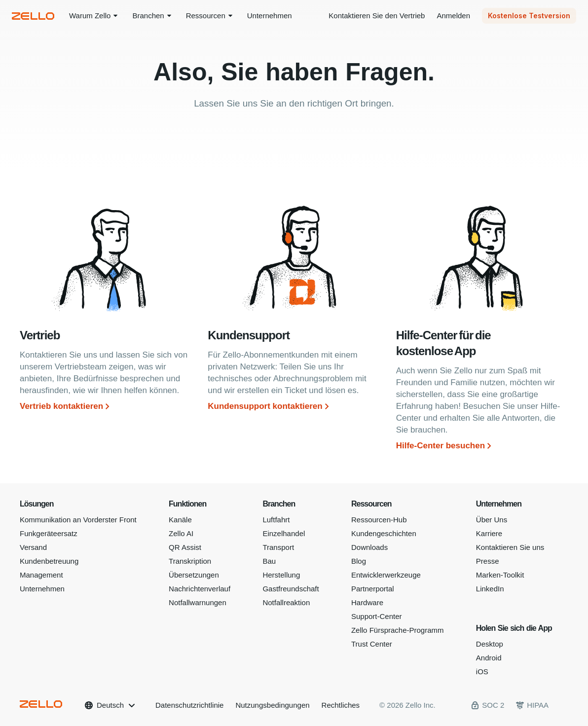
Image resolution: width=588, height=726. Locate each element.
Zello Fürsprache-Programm (398, 630)
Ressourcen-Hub (379, 520)
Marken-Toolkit (500, 575)
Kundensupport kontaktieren (265, 406)
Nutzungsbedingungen (272, 705)
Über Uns (492, 520)
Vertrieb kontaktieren (61, 406)
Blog (359, 561)
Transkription (190, 561)
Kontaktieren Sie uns (510, 547)
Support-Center (377, 616)
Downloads (369, 547)
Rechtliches (341, 705)
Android (489, 658)
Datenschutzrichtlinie (189, 705)
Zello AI (181, 533)
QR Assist (185, 547)
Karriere (489, 533)
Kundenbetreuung (49, 561)
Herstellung (281, 575)
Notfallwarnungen (198, 602)
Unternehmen (42, 589)
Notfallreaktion (286, 602)
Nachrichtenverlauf (200, 589)
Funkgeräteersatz (49, 533)
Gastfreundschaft (291, 589)
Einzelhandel (284, 533)
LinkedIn (490, 589)
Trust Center (372, 644)
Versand (33, 547)
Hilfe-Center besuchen (441, 446)
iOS (482, 672)
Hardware (367, 602)
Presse (488, 561)
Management (41, 575)
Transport (278, 547)
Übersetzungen (194, 575)
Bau (269, 561)
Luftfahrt (276, 520)
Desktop (490, 644)
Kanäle (180, 520)
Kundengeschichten (384, 533)
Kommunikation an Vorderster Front (78, 520)
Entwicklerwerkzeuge (386, 575)
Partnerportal (373, 589)
